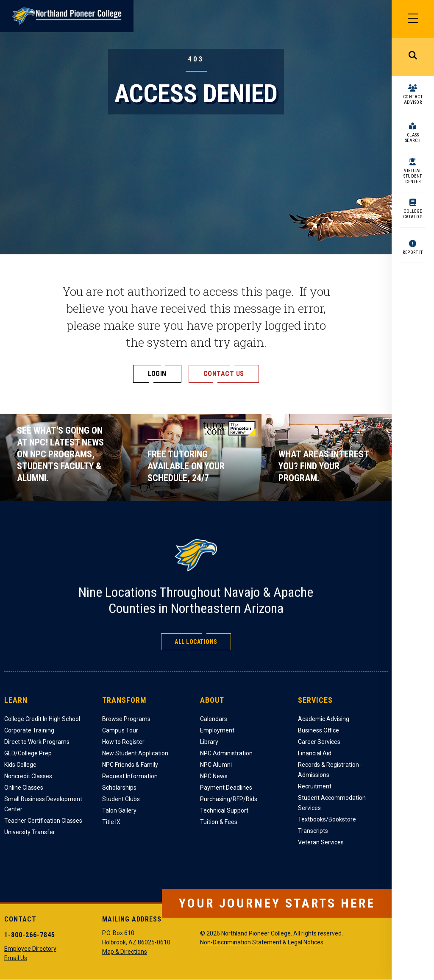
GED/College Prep (28, 753)
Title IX (111, 822)
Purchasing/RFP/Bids (229, 799)
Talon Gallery (119, 810)
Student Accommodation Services (332, 803)
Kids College (20, 765)
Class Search (413, 138)
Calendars (214, 719)
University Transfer (30, 832)
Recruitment (315, 786)
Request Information (130, 776)
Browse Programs (126, 719)
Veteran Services (321, 842)
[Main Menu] (413, 19)
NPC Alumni (216, 765)
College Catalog (413, 214)
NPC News (214, 776)
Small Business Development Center (43, 804)
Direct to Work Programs (37, 742)
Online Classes (24, 788)
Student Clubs (121, 799)
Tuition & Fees (219, 822)
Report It (413, 252)
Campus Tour (120, 730)
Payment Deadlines (226, 788)
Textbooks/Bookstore (327, 819)
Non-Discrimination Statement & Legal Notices (262, 942)
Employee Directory (30, 949)
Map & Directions (125, 952)
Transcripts (313, 831)
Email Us (16, 958)
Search (413, 57)
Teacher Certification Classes (43, 821)
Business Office (319, 730)
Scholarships (119, 788)
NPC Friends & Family (130, 765)
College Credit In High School (42, 719)
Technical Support (224, 810)
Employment (217, 730)
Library (209, 742)
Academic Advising (324, 719)
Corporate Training (29, 730)
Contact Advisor (413, 100)
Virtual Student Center (413, 176)
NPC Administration (226, 753)
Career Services (319, 742)
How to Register (123, 742)
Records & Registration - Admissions (330, 770)
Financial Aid (315, 753)
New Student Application (135, 753)
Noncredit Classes (28, 776)
